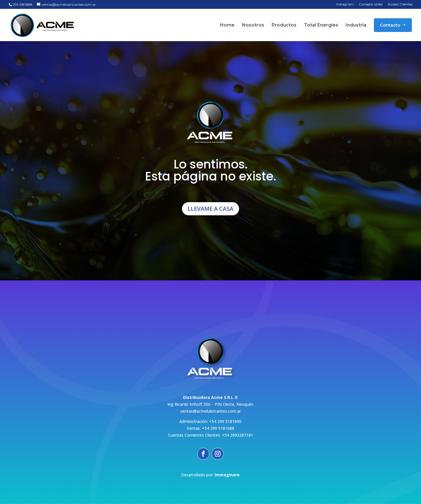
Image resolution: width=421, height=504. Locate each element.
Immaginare (227, 475)
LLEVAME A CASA (210, 209)
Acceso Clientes (400, 4)
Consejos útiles (371, 4)
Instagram (345, 4)
